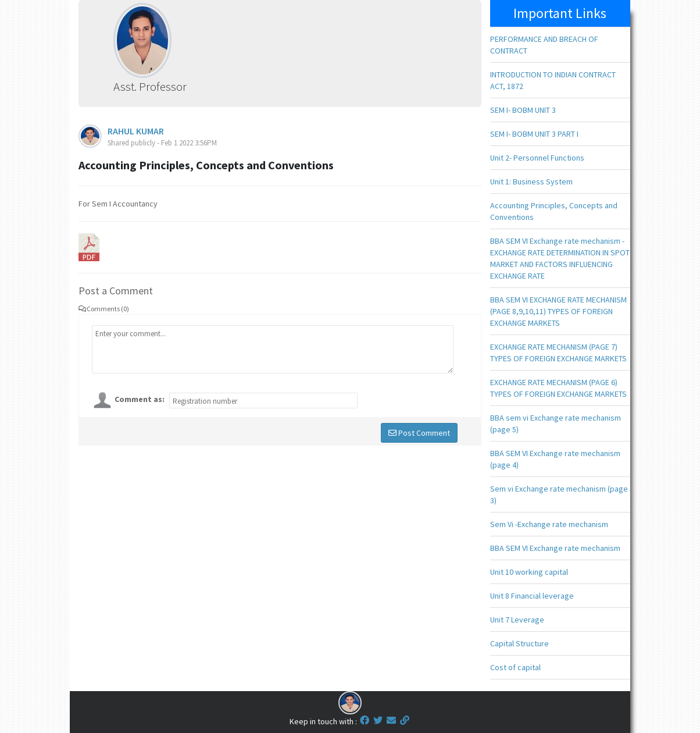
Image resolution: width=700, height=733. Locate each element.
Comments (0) (104, 309)
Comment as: (140, 399)
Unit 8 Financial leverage (532, 596)
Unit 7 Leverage (517, 620)
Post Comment (419, 433)
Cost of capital (515, 667)
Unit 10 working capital (529, 572)
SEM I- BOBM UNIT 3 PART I (534, 134)
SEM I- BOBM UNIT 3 (523, 110)
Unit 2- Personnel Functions (537, 158)
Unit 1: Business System (531, 182)
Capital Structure (519, 643)
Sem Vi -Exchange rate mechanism (549, 524)
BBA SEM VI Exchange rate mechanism (555, 548)
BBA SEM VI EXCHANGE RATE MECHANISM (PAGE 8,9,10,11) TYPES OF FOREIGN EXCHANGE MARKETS (558, 311)
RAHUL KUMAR (136, 131)
